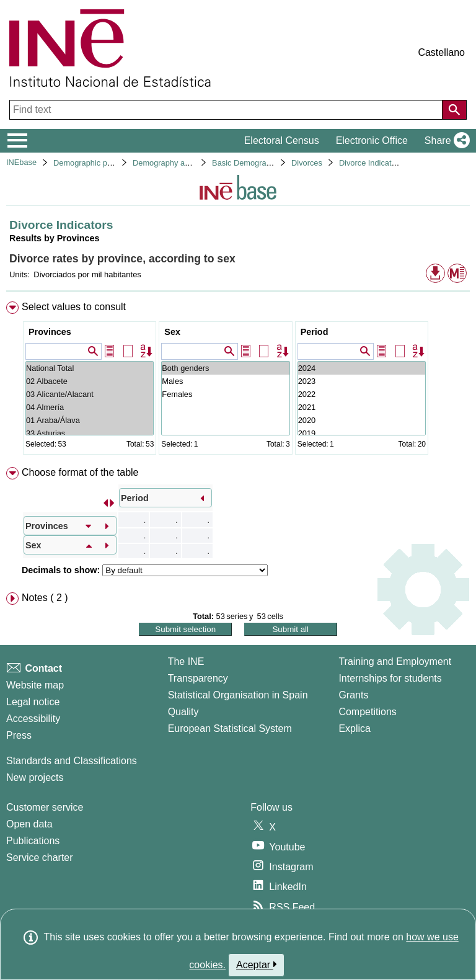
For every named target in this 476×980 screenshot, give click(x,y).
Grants (353, 695)
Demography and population (183, 163)
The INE (186, 661)
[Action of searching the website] (454, 110)
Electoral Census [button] (282, 140)
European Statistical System (230, 728)
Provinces (50, 332)
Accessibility (33, 719)
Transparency (198, 678)
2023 (362, 381)
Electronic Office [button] (372, 140)
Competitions (367, 712)
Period (315, 332)
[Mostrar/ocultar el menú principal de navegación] (18, 141)
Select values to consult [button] (74, 307)
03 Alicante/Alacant (90, 394)
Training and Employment (395, 661)
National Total (90, 368)
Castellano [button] (441, 52)
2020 (362, 420)
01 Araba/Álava (90, 420)
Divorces (307, 163)
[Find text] (227, 110)
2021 (362, 407)
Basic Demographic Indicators (265, 163)
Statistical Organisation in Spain (238, 695)
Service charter (40, 857)
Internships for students (390, 678)
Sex (172, 332)
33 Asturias (90, 433)
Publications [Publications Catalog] (33, 841)
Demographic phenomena (99, 163)
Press (19, 735)
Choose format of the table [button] (80, 472)
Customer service (45, 807)
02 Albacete (90, 381)
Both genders (225, 368)
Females (225, 394)
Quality (183, 712)
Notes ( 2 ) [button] (45, 598)
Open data (29, 824)
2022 (362, 394)
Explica (355, 728)
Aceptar (256, 964)
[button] (445, 141)
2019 (362, 433)
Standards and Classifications (72, 761)
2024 (362, 368)
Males (225, 381)
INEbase (21, 162)
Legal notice (33, 702)
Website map (35, 685)
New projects (35, 777)
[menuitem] (238, 381)
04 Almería (90, 407)
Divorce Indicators (371, 163)
